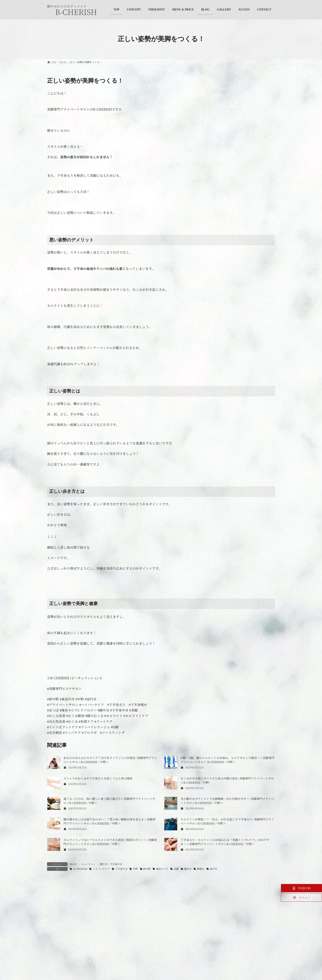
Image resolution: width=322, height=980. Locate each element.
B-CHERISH (80, 869)
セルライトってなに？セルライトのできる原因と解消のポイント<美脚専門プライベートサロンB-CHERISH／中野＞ (110, 842)
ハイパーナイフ (101, 869)
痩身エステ (162, 869)
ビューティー (88, 864)
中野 (135, 869)
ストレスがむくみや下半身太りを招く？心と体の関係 (98, 778)
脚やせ (188, 869)
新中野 (147, 869)
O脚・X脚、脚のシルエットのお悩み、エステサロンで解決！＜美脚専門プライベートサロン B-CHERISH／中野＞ (227, 760)
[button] (301, 888)
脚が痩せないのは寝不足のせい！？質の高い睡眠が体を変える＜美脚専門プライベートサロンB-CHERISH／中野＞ (109, 821)
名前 (52, 959)
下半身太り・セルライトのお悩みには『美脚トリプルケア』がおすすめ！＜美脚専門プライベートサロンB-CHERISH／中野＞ (225, 842)
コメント (56, 903)
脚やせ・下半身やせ (111, 864)
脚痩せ (201, 869)
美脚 (176, 869)
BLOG (73, 864)
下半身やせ (121, 869)
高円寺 (213, 869)
